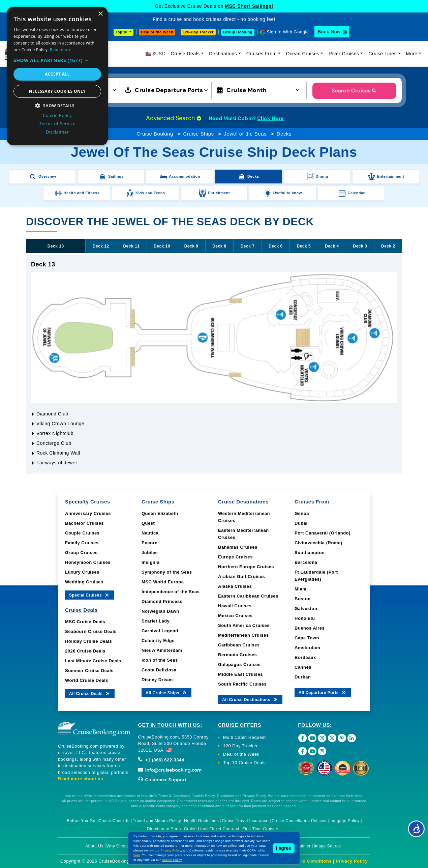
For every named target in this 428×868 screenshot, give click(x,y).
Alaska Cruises (235, 586)
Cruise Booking (155, 134)
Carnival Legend (160, 631)
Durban (303, 677)
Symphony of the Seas (167, 572)
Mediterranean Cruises (243, 635)
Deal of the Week (157, 32)
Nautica (150, 533)
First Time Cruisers (261, 829)
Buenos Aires (310, 628)
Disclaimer (300, 846)
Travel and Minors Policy (157, 821)
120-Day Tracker (198, 32)
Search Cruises (354, 91)
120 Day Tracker (240, 746)
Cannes (303, 667)
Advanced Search (174, 118)
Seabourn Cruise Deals (91, 631)
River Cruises (344, 54)
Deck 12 (101, 246)
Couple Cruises (82, 533)
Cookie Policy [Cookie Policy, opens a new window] (57, 115)
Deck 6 (276, 246)
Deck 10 (162, 246)
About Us (94, 846)
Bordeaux (305, 657)
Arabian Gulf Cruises (241, 576)
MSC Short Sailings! (249, 6)
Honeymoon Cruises (88, 562)
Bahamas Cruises (238, 547)
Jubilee (150, 553)
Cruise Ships (198, 134)
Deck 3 (360, 246)
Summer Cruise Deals (89, 671)
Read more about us (81, 779)
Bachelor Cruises (84, 523)
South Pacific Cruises (242, 684)
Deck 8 (219, 246)
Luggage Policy (345, 821)
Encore (149, 543)
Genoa (302, 513)
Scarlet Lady (156, 621)
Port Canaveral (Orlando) (323, 533)
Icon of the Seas (160, 660)
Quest (148, 523)
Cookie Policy (172, 860)
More (412, 54)
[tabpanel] (214, 365)
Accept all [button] (57, 74)
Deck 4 (332, 246)
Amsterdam (307, 648)
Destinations (223, 54)
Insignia (150, 562)
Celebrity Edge (158, 641)
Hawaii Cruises (235, 606)
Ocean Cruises (302, 54)
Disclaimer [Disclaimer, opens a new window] (57, 132)
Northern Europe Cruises (246, 567)
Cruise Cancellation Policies (299, 821)
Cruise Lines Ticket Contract (212, 829)
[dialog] (57, 76)
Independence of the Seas (171, 592)
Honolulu (305, 618)
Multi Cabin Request (244, 737)
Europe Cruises (235, 557)
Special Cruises (89, 595)
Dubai (301, 523)
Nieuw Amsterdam (162, 650)
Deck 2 (388, 246)
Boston (303, 599)
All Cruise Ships (166, 692)
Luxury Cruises (82, 572)
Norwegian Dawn (160, 611)
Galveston (306, 609)
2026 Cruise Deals (85, 651)
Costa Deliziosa (159, 670)
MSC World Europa (163, 582)
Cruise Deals (185, 54)
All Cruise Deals (90, 693)
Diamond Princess (162, 601)
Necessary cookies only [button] (57, 91)
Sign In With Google (288, 32)
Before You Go (81, 821)
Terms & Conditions (309, 861)
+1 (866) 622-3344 (161, 760)
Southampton (310, 553)
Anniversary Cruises (88, 513)
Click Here (271, 118)
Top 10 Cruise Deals (244, 763)
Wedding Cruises (84, 582)
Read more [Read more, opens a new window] (61, 50)
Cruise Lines (383, 54)
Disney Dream (157, 680)
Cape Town (307, 638)
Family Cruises (82, 543)
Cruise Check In (114, 821)
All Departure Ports (323, 692)
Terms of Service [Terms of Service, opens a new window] (57, 123)
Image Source (327, 846)
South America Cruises (244, 625)
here (137, 855)
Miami (301, 589)
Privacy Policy (352, 861)
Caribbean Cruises (239, 645)
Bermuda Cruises (237, 655)
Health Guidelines (201, 821)
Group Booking (238, 32)
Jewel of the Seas (245, 134)
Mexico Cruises (235, 616)
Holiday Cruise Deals (88, 641)
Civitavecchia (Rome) (318, 543)
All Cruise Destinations (250, 699)
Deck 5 (304, 246)
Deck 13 (56, 246)
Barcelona (306, 562)
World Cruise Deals (87, 680)
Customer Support (162, 780)
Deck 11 (131, 246)
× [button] (100, 14)
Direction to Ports (164, 829)
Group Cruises (81, 553)
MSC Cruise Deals (85, 622)
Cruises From (262, 54)
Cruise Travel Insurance (245, 821)
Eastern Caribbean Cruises (248, 596)
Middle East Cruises (240, 674)
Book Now (329, 32)
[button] (57, 60)
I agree (284, 848)
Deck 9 (191, 246)
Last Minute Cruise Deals (93, 661)
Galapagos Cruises (239, 664)
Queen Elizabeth (160, 513)
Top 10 (122, 32)
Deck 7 (248, 246)
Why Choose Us (122, 846)
